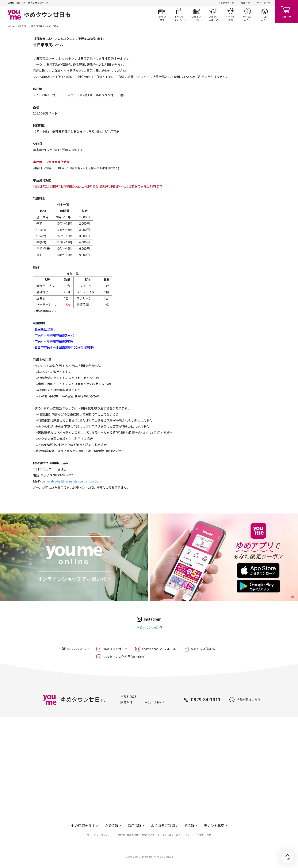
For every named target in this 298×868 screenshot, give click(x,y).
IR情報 (189, 826)
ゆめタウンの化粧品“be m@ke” (124, 657)
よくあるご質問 (163, 826)
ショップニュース (213, 14)
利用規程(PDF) (45, 329)
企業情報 (111, 826)
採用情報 (135, 826)
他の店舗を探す (36, 3)
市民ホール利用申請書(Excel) (54, 335)
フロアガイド (265, 14)
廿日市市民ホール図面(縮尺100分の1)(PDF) (64, 348)
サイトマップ (263, 3)
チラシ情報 (162, 14)
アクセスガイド (226, 3)
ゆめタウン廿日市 (17, 26)
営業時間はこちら (248, 700)
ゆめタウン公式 (147, 628)
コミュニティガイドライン (176, 835)
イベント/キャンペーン (179, 14)
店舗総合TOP (14, 3)
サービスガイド (248, 14)
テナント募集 (214, 826)
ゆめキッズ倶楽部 (203, 649)
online (287, 11)
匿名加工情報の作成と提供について (136, 835)
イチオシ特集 (231, 14)
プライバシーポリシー (98, 835)
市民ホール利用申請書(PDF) (54, 341)
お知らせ (245, 3)
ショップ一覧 (196, 14)
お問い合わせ (204, 835)
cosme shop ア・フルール (159, 649)
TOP (287, 857)
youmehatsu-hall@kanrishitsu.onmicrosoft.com (71, 481)
